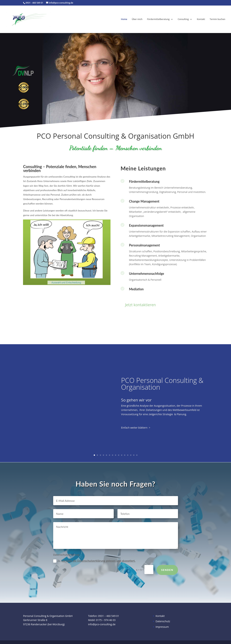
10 (122, 455)
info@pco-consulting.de (102, 624)
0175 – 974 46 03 (106, 620)
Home (124, 19)
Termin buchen (217, 19)
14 (134, 455)
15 (137, 455)
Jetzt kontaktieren (140, 305)
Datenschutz (163, 621)
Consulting (183, 19)
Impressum (162, 627)
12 (128, 455)
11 (125, 455)
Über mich (137, 19)
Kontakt (201, 19)
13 (131, 455)
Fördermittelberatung (158, 19)
